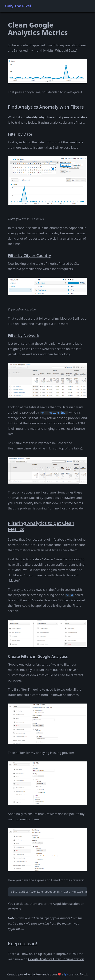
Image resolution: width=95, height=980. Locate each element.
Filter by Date (20, 134)
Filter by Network (24, 335)
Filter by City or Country (30, 255)
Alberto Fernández (37, 974)
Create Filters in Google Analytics (38, 656)
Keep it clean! (23, 943)
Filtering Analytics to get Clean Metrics (41, 526)
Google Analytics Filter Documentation (56, 959)
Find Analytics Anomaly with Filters (46, 107)
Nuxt (83, 974)
